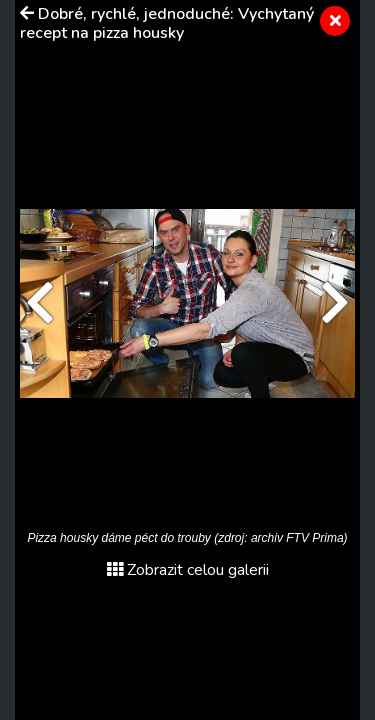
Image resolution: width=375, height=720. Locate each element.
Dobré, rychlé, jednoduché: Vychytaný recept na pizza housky (167, 23)
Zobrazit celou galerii (188, 570)
